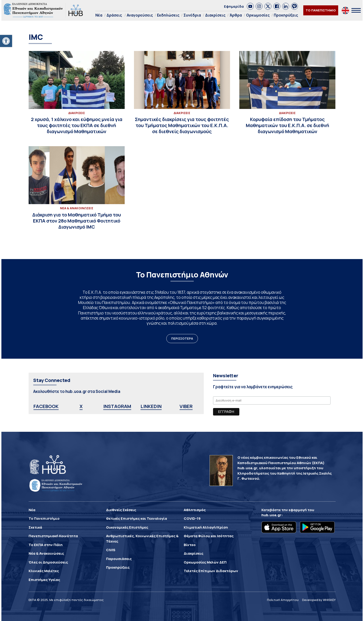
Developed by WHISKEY (319, 600)
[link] (250, 6)
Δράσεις (114, 15)
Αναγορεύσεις (140, 15)
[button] (6, 41)
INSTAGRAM (117, 406)
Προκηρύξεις (286, 15)
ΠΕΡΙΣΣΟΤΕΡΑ (182, 338)
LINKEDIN (151, 406)
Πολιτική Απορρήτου (283, 600)
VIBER (186, 406)
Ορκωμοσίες (258, 15)
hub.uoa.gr (271, 515)
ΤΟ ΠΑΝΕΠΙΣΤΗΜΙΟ (321, 10)
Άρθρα (236, 15)
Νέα (99, 15)
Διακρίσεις (215, 15)
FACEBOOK (46, 406)
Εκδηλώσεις (168, 15)
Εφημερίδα (234, 6)
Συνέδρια (192, 15)
